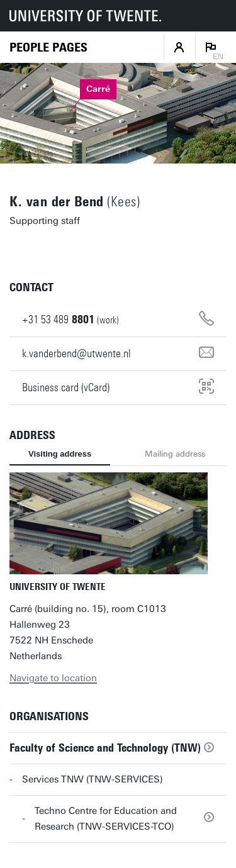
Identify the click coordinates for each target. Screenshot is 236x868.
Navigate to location (53, 678)
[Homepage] (48, 47)
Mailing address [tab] (175, 454)
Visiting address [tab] (60, 454)
